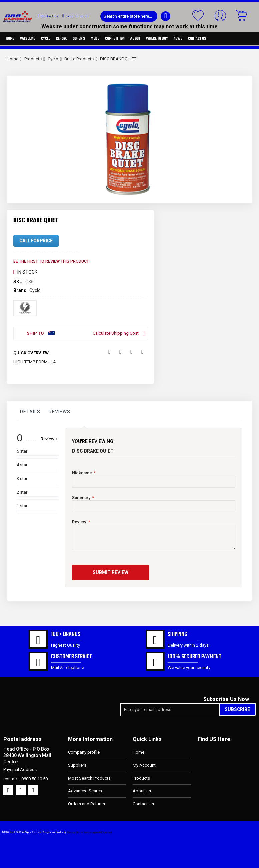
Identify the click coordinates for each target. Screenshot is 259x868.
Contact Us (143, 804)
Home (12, 59)
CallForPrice (36, 241)
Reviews (59, 412)
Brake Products (79, 59)
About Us (142, 791)
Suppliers (77, 765)
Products (33, 59)
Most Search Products (89, 778)
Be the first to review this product (51, 261)
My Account (144, 765)
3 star (22, 478)
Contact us (50, 16)
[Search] (165, 16)
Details (30, 412)
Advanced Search (85, 791)
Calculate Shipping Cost (116, 333)
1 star (22, 506)
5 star (22, 451)
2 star (22, 492)
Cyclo (53, 59)
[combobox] (129, 16)
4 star (22, 465)
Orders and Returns (86, 804)
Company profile (84, 752)
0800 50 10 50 (77, 16)
